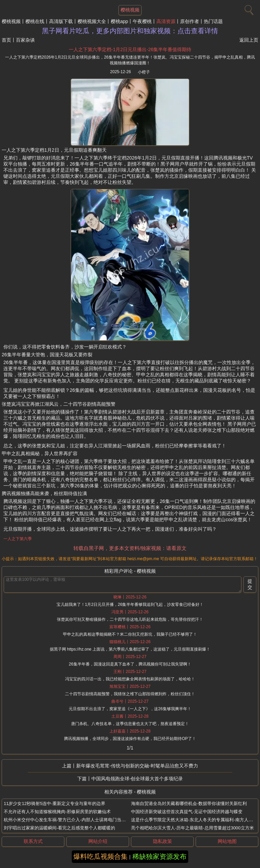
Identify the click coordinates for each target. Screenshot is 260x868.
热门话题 (213, 21)
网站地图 (227, 841)
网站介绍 (98, 841)
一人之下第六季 (18, 539)
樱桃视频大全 (92, 21)
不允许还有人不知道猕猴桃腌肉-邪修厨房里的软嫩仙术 (57, 812)
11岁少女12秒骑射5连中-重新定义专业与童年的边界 (55, 803)
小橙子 (144, 72)
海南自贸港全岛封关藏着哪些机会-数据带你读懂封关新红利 (189, 803)
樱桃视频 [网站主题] (130, 10)
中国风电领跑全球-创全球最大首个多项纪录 (137, 779)
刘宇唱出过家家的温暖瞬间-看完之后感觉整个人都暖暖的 (59, 828)
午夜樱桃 (142, 21)
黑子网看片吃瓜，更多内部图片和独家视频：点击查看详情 (130, 31)
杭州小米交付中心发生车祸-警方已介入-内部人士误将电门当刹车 (67, 820)
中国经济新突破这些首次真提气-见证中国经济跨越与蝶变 (187, 812)
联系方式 (33, 841)
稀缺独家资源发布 (159, 856)
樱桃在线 (35, 21)
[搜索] (248, 8)
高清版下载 (61, 21)
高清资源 (166, 21)
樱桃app (119, 21)
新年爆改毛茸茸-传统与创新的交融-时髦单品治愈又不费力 (137, 766)
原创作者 (190, 21)
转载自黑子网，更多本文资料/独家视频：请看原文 (130, 548)
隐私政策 (162, 841)
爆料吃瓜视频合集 (101, 856)
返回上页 (249, 40)
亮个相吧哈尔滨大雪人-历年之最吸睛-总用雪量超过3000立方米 (192, 828)
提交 (250, 584)
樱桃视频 (11, 21)
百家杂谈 (25, 40)
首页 (6, 40)
